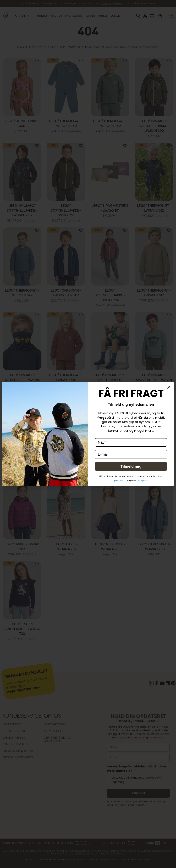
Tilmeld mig (131, 466)
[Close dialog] (169, 387)
